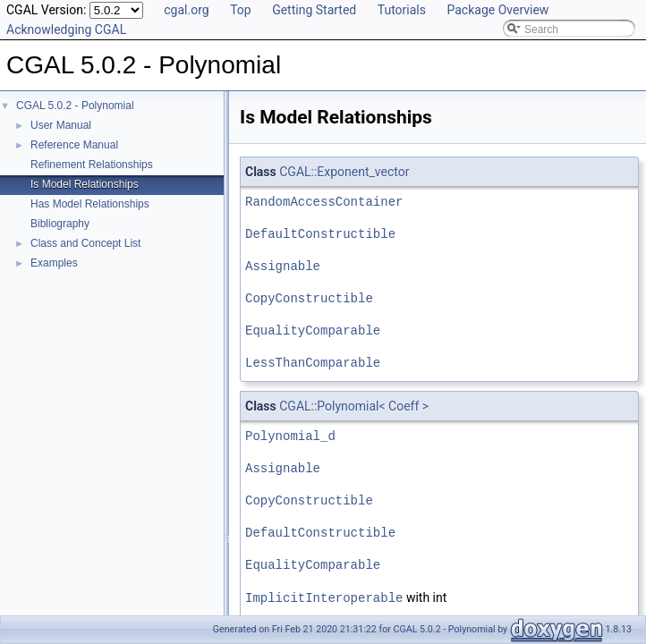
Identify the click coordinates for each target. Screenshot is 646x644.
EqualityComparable (313, 330)
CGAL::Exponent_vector (344, 172)
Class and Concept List (85, 243)
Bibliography (60, 224)
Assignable (283, 266)
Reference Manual (74, 145)
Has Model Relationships (90, 204)
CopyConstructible (309, 298)
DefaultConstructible (320, 234)
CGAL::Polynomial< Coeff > (354, 406)
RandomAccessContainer (324, 202)
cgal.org (186, 10)
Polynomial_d (290, 436)
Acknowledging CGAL (66, 30)
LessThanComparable (313, 363)
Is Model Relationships (85, 184)
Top (241, 10)
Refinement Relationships (92, 165)
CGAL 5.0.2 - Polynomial (75, 106)
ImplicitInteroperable (324, 597)
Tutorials (402, 10)
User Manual (61, 125)
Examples (54, 263)
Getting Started (314, 10)
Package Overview (497, 10)
